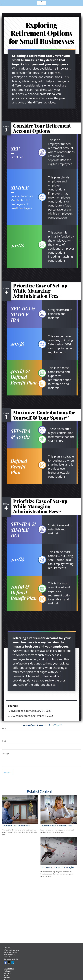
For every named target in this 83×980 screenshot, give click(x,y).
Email (4, 741)
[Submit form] (7, 773)
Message (5, 754)
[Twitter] (9, 963)
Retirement (8, 971)
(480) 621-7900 (14, 950)
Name (4, 729)
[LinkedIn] (13, 963)
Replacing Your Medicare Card (56, 826)
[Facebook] (5, 963)
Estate (6, 976)
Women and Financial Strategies (57, 867)
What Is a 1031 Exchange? (16, 826)
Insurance (7, 978)
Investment (8, 973)
